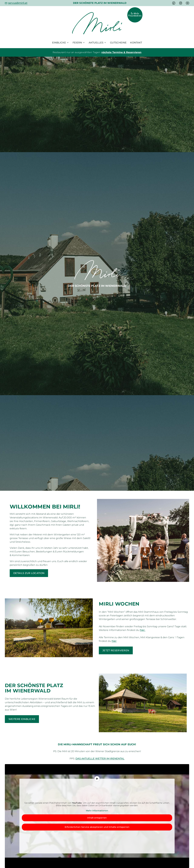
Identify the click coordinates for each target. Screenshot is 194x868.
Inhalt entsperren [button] (97, 818)
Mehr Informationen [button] (97, 811)
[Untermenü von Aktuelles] (105, 43)
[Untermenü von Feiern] (84, 43)
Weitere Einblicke (22, 719)
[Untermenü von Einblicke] (68, 43)
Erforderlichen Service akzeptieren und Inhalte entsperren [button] (97, 827)
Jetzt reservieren (116, 650)
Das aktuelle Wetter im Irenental (100, 759)
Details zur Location (29, 573)
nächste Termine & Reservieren (121, 52)
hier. (143, 630)
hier (114, 641)
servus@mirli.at (18, 3)
